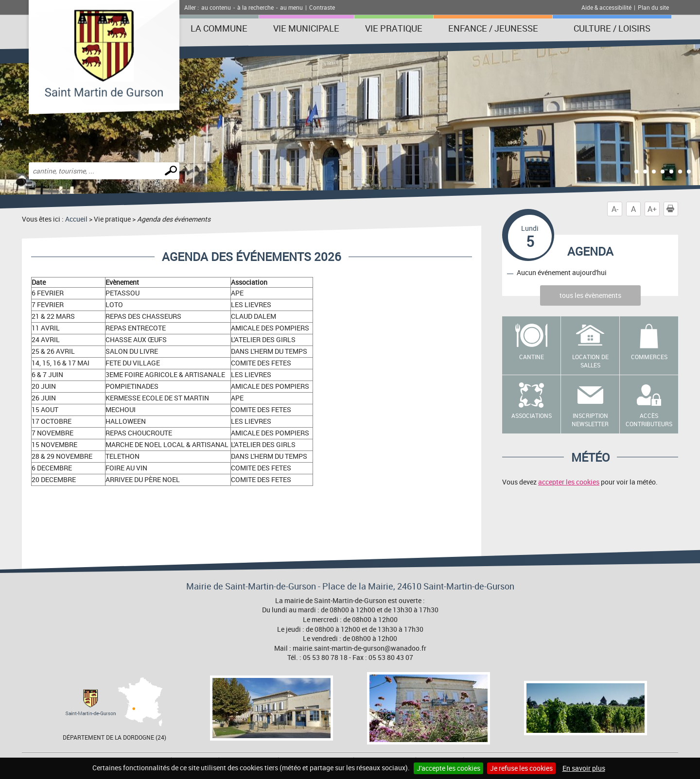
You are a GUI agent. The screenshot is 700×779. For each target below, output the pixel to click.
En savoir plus (584, 768)
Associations (532, 415)
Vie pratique (394, 28)
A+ (652, 209)
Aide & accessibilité (606, 7)
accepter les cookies (569, 482)
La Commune (219, 28)
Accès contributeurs (649, 420)
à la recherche (255, 7)
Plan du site (653, 7)
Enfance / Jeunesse (493, 28)
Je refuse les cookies (521, 768)
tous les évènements (590, 295)
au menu (291, 7)
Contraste (322, 7)
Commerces (649, 357)
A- (615, 209)
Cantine (532, 357)
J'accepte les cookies (448, 768)
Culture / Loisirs (612, 28)
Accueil (76, 219)
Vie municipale (306, 28)
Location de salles (590, 361)
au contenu (216, 7)
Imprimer (672, 209)
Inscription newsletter (590, 420)
